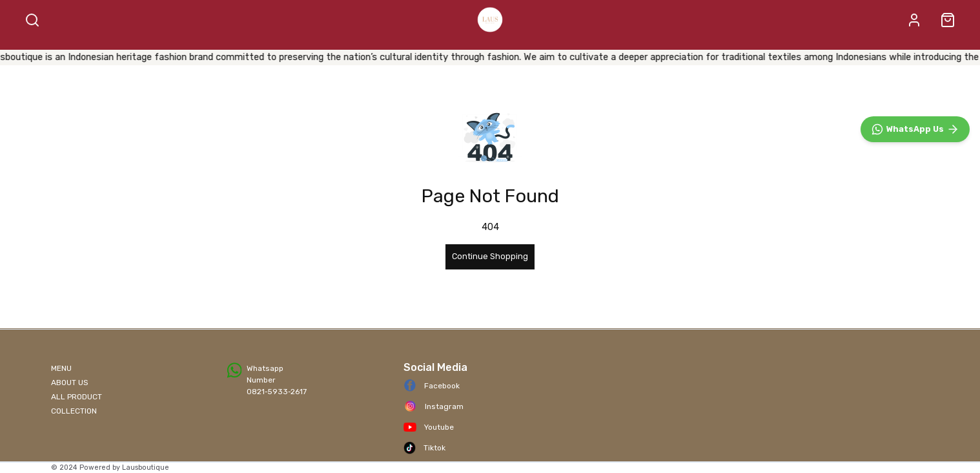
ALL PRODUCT (449, 55)
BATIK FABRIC (363, 55)
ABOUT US (70, 390)
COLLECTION (74, 418)
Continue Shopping (490, 281)
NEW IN (665, 55)
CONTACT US (723, 55)
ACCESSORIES (603, 55)
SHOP (290, 55)
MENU (61, 375)
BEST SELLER (526, 55)
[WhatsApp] (915, 411)
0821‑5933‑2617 (277, 399)
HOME (242, 55)
